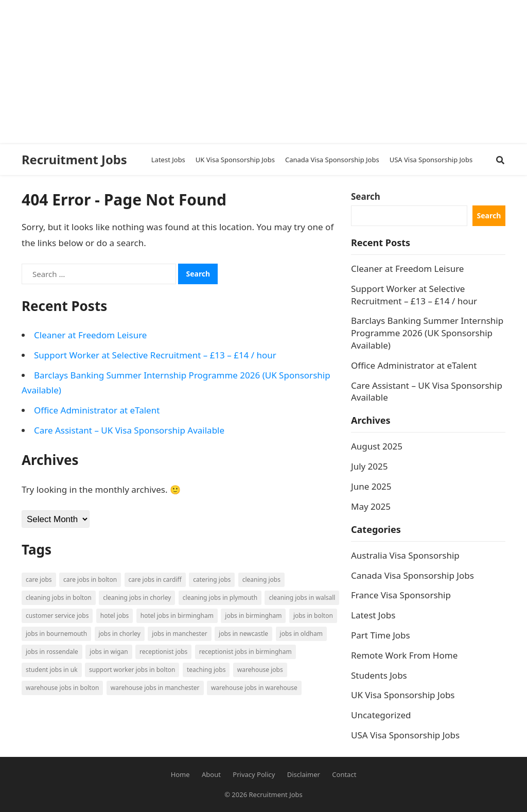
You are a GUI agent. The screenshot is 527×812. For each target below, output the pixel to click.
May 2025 (371, 506)
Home (180, 774)
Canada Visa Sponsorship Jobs (412, 575)
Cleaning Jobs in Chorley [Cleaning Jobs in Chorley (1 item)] (137, 598)
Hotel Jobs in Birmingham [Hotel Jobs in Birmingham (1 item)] (177, 616)
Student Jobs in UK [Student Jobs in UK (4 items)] (52, 670)
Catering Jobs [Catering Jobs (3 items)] (212, 580)
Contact (344, 774)
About (211, 774)
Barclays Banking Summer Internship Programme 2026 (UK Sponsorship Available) (427, 333)
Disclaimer (304, 774)
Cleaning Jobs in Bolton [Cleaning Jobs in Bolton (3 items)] (59, 598)
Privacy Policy (254, 774)
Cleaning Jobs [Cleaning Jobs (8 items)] (261, 580)
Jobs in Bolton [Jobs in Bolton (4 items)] (313, 616)
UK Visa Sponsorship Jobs (403, 695)
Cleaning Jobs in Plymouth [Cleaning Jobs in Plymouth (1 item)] (220, 598)
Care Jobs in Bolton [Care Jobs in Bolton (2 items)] (90, 580)
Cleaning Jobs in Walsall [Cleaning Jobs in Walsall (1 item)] (302, 598)
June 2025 (371, 486)
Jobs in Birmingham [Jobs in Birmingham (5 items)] (253, 616)
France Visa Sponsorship (401, 595)
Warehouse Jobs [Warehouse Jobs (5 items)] (260, 670)
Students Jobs (379, 675)
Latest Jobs (373, 615)
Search (366, 196)
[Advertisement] (259, 72)
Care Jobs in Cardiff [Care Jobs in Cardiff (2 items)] (155, 580)
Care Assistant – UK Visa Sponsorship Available (129, 430)
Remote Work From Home (404, 655)
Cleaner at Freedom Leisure (90, 335)
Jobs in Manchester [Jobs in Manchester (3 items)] (179, 634)
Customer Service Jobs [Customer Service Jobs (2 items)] (57, 616)
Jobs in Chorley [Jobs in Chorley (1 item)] (120, 634)
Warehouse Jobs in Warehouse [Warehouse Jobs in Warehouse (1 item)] (254, 688)
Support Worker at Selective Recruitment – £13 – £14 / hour (155, 355)
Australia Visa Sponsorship (405, 555)
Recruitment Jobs (74, 160)
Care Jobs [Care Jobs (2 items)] (39, 580)
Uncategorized (381, 715)
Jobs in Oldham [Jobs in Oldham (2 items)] (301, 634)
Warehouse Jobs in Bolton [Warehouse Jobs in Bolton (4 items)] (62, 688)
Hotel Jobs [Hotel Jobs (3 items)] (115, 616)
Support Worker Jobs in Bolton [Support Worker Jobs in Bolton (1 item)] (132, 670)
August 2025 (377, 446)
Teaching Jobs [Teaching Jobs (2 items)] (206, 670)
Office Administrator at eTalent (97, 410)
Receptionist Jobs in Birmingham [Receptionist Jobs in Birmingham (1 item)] (245, 652)
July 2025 (370, 466)
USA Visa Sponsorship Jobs (405, 735)
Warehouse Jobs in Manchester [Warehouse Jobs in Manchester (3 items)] (155, 688)
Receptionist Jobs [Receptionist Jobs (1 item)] (163, 652)
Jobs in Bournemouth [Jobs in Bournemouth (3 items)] (56, 634)
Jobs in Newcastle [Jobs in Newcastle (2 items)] (243, 634)
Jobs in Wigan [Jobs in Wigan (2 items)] (109, 652)
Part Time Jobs (381, 635)
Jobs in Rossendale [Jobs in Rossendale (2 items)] (52, 652)
